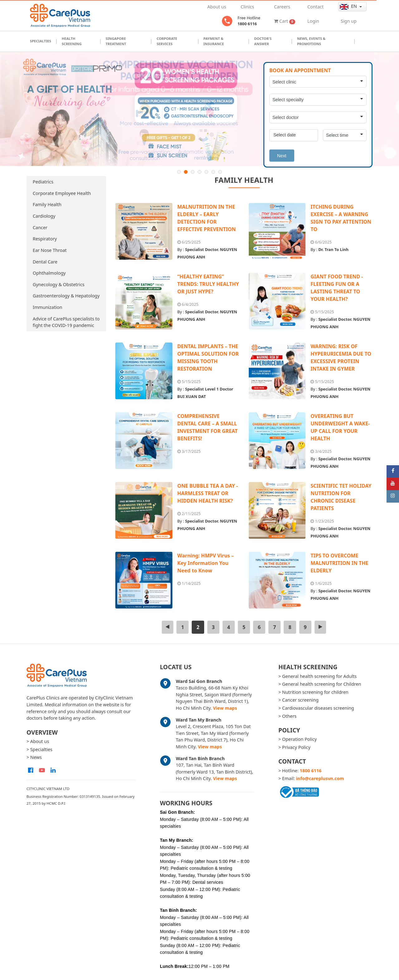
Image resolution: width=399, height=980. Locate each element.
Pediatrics (43, 182)
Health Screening (72, 41)
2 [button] (186, 172)
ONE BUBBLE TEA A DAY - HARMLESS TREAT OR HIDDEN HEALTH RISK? (208, 493)
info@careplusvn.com (320, 778)
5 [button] (206, 172)
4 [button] (199, 172)
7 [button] (220, 172)
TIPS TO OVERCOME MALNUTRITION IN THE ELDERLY (339, 563)
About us (217, 7)
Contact (315, 7)
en (349, 6)
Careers (282, 7)
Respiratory (45, 239)
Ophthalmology (49, 273)
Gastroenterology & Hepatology (66, 296)
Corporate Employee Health (62, 193)
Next (282, 156)
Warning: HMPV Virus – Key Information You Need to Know (206, 563)
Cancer (40, 227)
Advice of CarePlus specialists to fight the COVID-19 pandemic (66, 322)
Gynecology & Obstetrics (59, 284)
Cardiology (44, 216)
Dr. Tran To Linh (333, 249)
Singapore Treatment (116, 41)
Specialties (41, 41)
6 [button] (213, 172)
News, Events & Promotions (311, 41)
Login (313, 21)
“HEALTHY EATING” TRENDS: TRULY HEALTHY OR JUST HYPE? (208, 284)
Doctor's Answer (263, 41)
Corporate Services (167, 41)
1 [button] (179, 172)
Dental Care (45, 262)
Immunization (48, 307)
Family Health (47, 204)
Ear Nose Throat (50, 250)
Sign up (349, 21)
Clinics (247, 7)
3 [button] (193, 172)
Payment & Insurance (214, 41)
